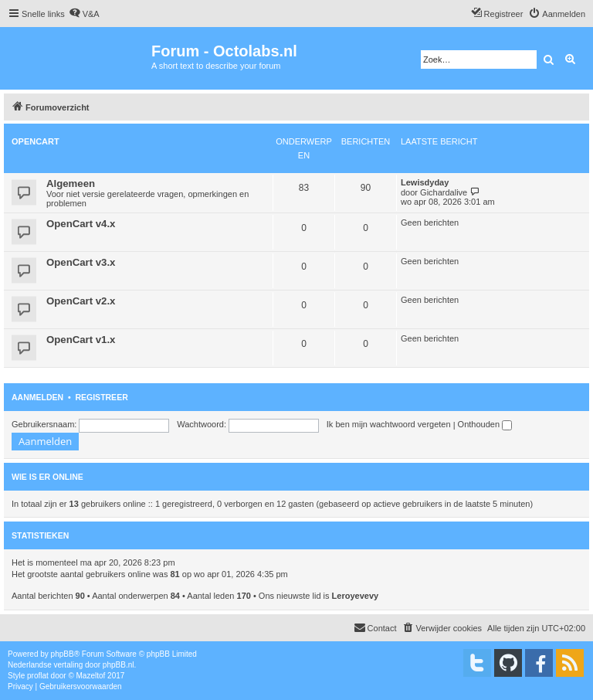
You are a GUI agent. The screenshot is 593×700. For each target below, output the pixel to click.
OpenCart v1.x (81, 340)
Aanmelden (37, 397)
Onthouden (485, 424)
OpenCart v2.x (81, 301)
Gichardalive (444, 192)
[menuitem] (84, 14)
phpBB (63, 654)
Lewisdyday (425, 182)
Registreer (101, 397)
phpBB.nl (119, 665)
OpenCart (36, 141)
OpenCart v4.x (81, 224)
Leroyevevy (356, 596)
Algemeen (71, 183)
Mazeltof (91, 676)
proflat (38, 676)
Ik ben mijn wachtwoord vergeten (389, 424)
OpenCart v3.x (81, 262)
